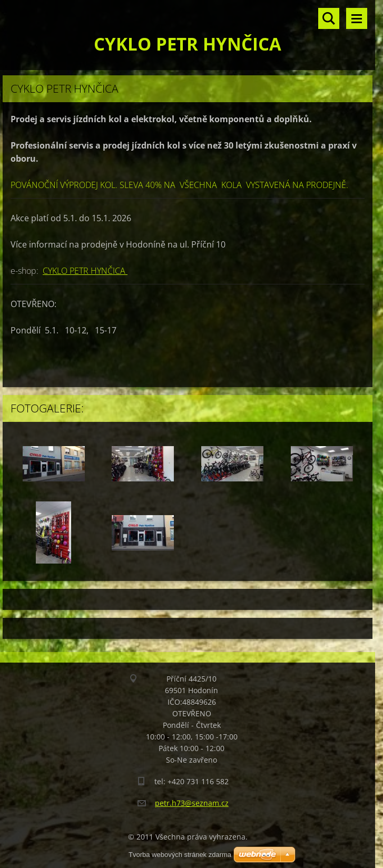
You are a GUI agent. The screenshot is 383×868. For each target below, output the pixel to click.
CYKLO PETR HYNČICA (85, 271)
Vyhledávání (329, 18)
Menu (357, 18)
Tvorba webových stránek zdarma (180, 855)
